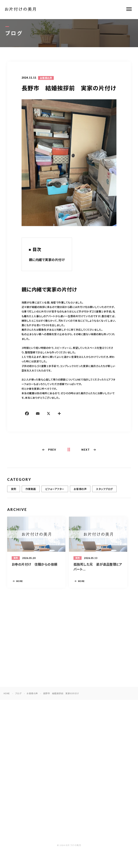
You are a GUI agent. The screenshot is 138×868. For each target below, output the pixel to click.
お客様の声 (46, 78)
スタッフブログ (104, 492)
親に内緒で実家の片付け (47, 260)
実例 (14, 492)
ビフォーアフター (55, 492)
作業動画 (31, 492)
